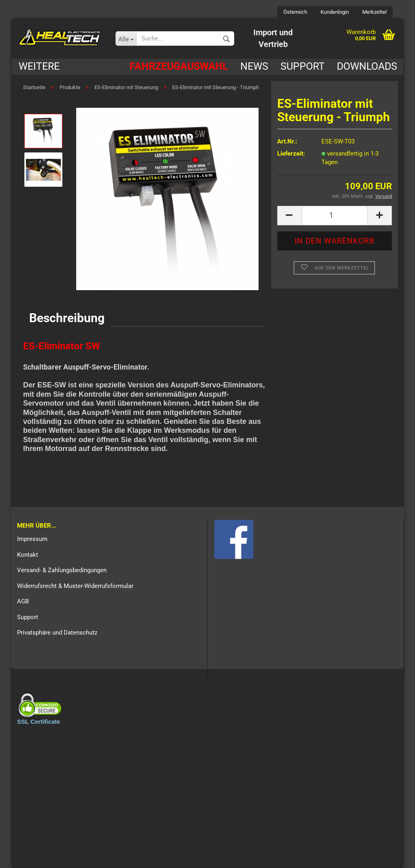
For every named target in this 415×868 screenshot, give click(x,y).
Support (303, 66)
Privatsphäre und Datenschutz (57, 633)
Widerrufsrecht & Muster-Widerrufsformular (75, 586)
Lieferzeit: (291, 154)
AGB (23, 601)
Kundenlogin (334, 12)
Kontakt (28, 555)
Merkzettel (374, 12)
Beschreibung (67, 318)
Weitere (39, 66)
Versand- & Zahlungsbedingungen (62, 570)
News (254, 66)
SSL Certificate (39, 722)
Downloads (367, 66)
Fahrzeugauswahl (179, 66)
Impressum (32, 539)
